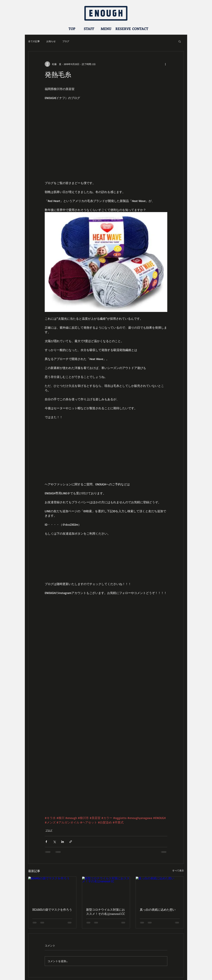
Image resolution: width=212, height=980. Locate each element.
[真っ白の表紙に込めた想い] (160, 890)
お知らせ (51, 41)
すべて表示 (178, 870)
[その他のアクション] (165, 64)
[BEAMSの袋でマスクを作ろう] (52, 890)
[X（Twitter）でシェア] (54, 842)
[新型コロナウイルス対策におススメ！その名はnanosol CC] (106, 890)
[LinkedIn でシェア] (63, 842)
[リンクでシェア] (71, 842)
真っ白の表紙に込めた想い (158, 910)
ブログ (66, 41)
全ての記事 (34, 41)
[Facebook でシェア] (46, 842)
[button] (180, 41)
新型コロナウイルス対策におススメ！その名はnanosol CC (106, 912)
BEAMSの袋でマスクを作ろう (52, 910)
